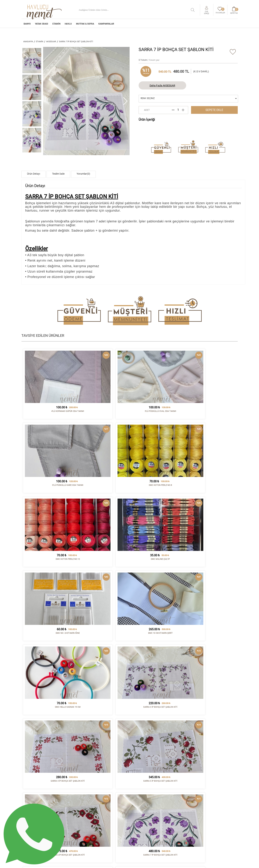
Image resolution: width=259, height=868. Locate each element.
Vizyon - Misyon (141, 822)
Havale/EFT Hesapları (145, 825)
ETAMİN (56, 25)
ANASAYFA (28, 42)
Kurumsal (138, 810)
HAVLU (68, 25)
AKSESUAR (51, 42)
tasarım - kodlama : (222, 863)
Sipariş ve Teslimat (143, 813)
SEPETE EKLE (214, 110)
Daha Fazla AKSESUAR (162, 86)
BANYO (27, 25)
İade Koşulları (141, 816)
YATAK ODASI (42, 25)
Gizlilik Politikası (143, 828)
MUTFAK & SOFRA (85, 25)
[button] (125, 101)
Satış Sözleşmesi (142, 819)
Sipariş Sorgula (142, 831)
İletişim (175, 810)
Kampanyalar (106, 25)
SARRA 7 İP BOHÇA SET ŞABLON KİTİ (76, 42)
